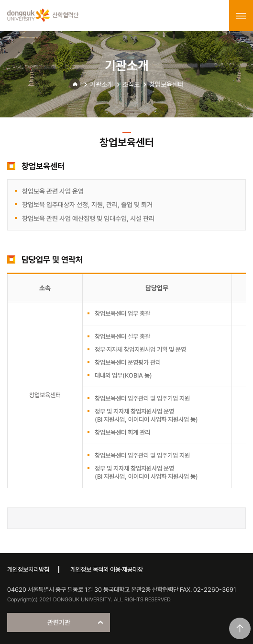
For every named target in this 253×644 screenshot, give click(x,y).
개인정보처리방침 (28, 569)
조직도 (131, 84)
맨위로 (240, 628)
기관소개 (101, 84)
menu (241, 16)
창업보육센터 (166, 84)
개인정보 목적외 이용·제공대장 (107, 569)
